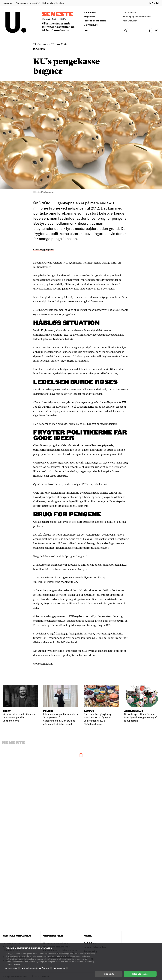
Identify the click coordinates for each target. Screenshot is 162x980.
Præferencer (31, 968)
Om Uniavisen (130, 12)
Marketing (62, 968)
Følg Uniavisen (130, 21)
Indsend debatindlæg (95, 21)
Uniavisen (8, 3)
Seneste (58, 14)
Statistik (47, 968)
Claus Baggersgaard (44, 249)
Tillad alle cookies (140, 974)
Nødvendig (14, 968)
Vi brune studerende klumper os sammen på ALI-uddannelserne (58, 27)
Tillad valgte (109, 974)
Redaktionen (90, 943)
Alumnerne (90, 12)
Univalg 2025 (91, 25)
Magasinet (89, 16)
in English (154, 3)
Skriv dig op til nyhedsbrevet (137, 16)
